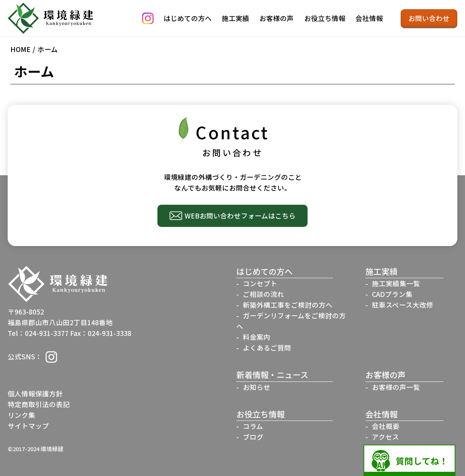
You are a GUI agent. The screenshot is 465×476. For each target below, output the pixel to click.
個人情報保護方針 (35, 394)
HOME (20, 49)
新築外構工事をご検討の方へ (288, 305)
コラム (253, 426)
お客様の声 (277, 18)
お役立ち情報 (325, 18)
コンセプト (260, 283)
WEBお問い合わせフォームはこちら (240, 216)
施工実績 (236, 18)
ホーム (48, 49)
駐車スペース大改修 (403, 305)
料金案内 (257, 337)
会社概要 (386, 426)
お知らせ (257, 387)
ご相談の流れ (264, 294)
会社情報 (369, 18)
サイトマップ (28, 426)
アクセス (386, 437)
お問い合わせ (429, 18)
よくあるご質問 (267, 348)
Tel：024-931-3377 (38, 333)
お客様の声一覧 (396, 387)
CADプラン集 (392, 294)
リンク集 (21, 415)
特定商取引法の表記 (39, 404)
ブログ (253, 437)
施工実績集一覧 (396, 283)
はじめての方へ (188, 18)
